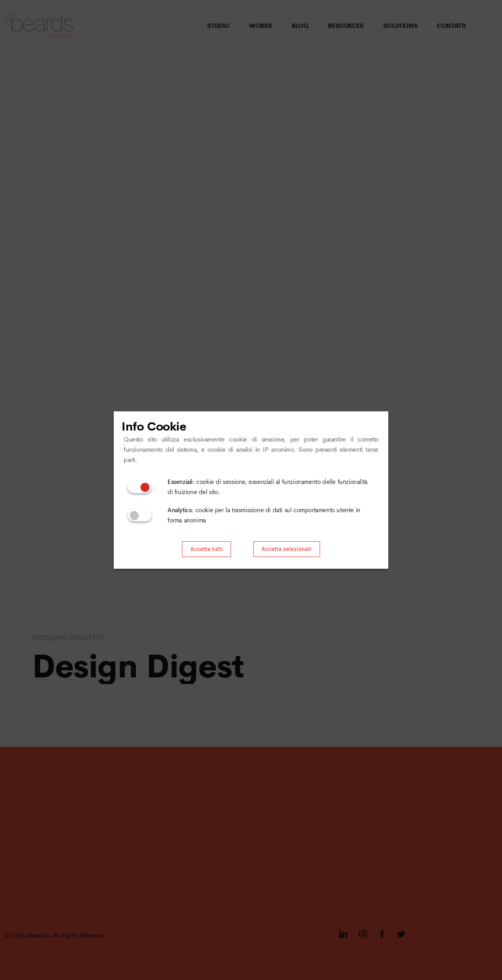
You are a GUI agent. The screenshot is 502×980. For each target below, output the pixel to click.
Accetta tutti (206, 549)
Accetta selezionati (287, 549)
